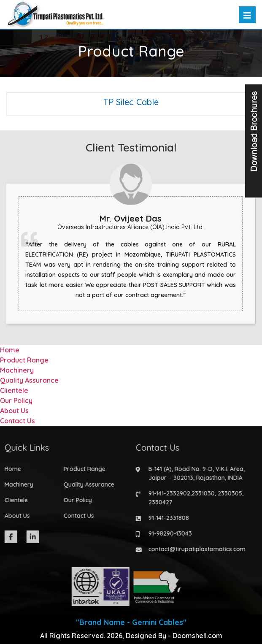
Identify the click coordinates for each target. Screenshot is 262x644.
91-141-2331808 (166, 518)
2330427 (158, 502)
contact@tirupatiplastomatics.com (194, 549)
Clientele (14, 390)
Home (10, 350)
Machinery (17, 370)
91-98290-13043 (168, 533)
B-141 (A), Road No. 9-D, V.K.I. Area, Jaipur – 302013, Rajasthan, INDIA (194, 473)
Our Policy (16, 400)
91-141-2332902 (167, 493)
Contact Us (18, 421)
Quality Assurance (29, 380)
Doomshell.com (197, 636)
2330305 (227, 493)
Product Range (24, 360)
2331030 (201, 493)
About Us (14, 411)
